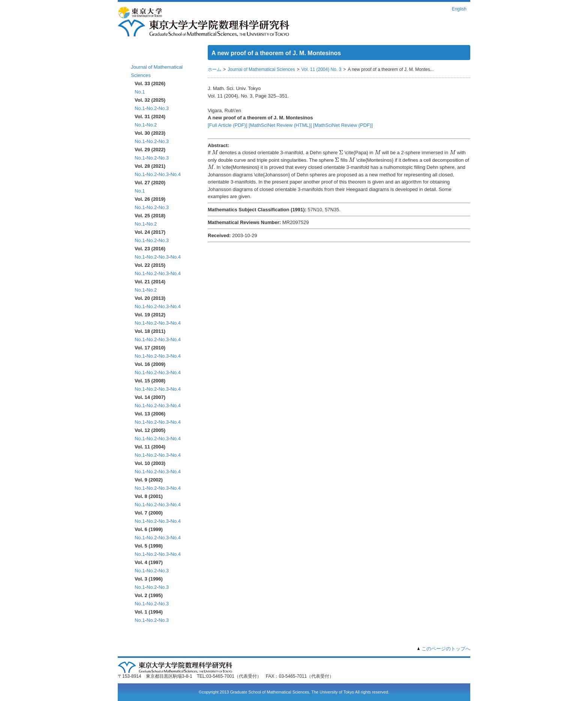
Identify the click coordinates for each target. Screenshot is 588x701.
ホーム (139, 55)
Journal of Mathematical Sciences (261, 69)
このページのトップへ (446, 649)
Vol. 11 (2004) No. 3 (321, 69)
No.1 (140, 92)
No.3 (164, 108)
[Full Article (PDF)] (227, 125)
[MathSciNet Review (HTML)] (280, 125)
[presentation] (215, 152)
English (459, 9)
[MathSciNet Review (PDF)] (343, 125)
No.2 (152, 108)
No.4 (175, 174)
